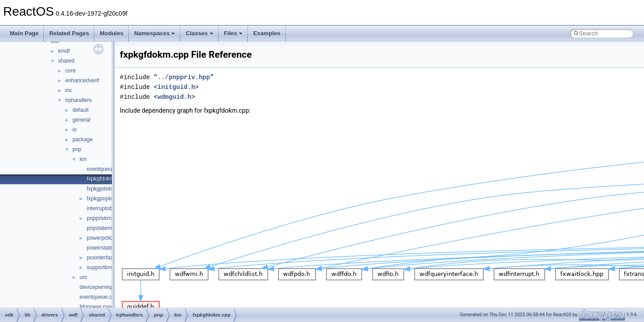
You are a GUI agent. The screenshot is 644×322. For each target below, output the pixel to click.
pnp (77, 149)
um (83, 277)
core (70, 71)
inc (69, 90)
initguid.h (176, 87)
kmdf (64, 51)
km (83, 159)
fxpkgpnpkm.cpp (106, 199)
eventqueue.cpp (99, 297)
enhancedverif (82, 80)
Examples (267, 33)
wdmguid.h (174, 97)
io (74, 130)
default (80, 110)
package (83, 140)
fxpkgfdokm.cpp (106, 179)
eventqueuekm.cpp (109, 169)
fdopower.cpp (95, 307)
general (81, 120)
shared (66, 61)
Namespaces (155, 33)
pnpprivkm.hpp (104, 218)
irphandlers (78, 100)
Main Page (24, 33)
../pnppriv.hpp (184, 77)
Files (233, 33)
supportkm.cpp (104, 267)
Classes (199, 33)
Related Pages (69, 33)
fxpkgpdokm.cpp (106, 189)
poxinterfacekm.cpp (110, 258)
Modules (112, 33)
